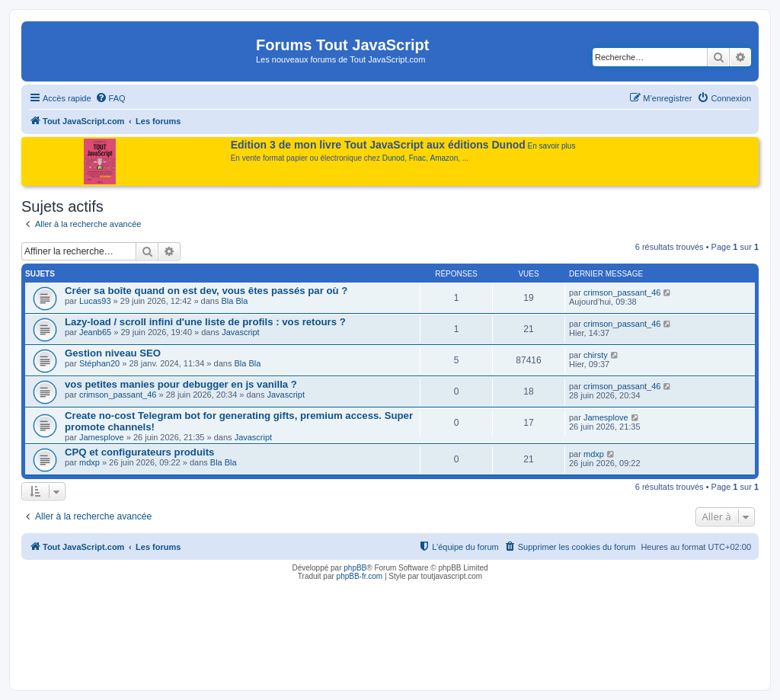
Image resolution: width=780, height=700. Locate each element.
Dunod (393, 158)
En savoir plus (552, 146)
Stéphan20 (99, 363)
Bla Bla (235, 301)
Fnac (417, 158)
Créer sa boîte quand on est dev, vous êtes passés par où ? (206, 291)
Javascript (241, 332)
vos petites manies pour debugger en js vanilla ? (181, 384)
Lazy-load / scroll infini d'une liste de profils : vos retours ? (205, 322)
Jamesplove (102, 437)
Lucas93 (95, 301)
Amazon (444, 158)
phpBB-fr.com (360, 576)
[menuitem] (110, 98)
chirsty (596, 355)
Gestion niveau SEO (113, 353)
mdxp (90, 462)
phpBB (355, 568)
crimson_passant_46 (622, 292)
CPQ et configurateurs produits (139, 452)
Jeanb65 (95, 332)
